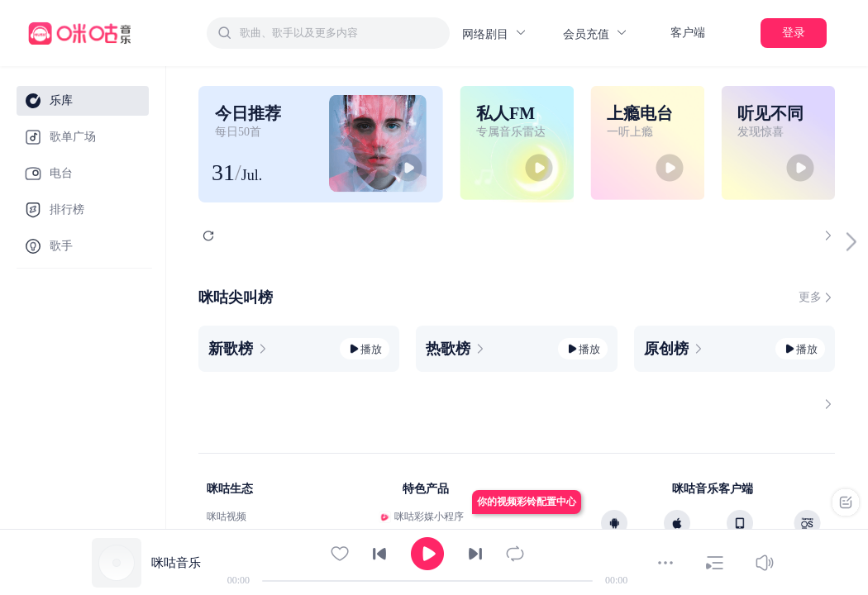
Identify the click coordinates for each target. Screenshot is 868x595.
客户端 (688, 33)
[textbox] (340, 33)
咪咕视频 (227, 516)
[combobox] (328, 33)
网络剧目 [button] (495, 33)
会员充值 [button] (596, 33)
